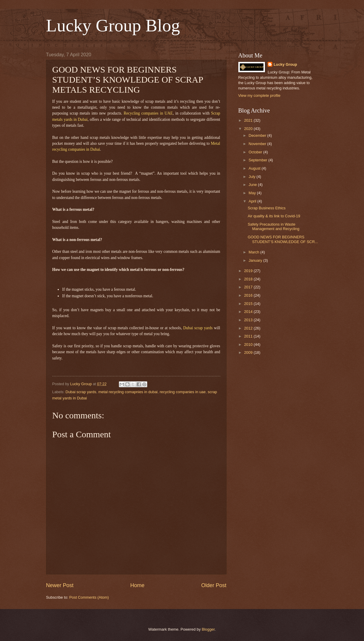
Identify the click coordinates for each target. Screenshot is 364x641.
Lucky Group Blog (113, 25)
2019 (249, 271)
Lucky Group (285, 64)
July (253, 177)
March (254, 252)
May (253, 193)
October (256, 152)
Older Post (214, 585)
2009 (249, 352)
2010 (249, 344)
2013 (249, 320)
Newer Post (60, 585)
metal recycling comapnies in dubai (128, 392)
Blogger (208, 629)
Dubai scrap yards (81, 392)
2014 (249, 312)
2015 (249, 304)
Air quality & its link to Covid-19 (274, 216)
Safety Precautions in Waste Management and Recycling (274, 226)
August (255, 168)
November (258, 144)
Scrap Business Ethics (267, 208)
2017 (249, 287)
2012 (249, 328)
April (253, 201)
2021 (249, 120)
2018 (249, 279)
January (256, 260)
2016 (249, 295)
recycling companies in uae (183, 392)
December (258, 135)
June (253, 185)
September (259, 160)
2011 (249, 336)
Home (137, 585)
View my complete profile (259, 95)
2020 (249, 129)
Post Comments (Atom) (89, 597)
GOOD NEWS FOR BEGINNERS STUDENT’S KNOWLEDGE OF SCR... (283, 239)
